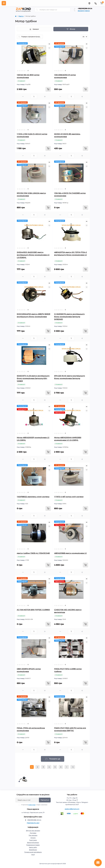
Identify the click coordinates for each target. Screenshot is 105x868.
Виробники (33, 850)
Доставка (33, 833)
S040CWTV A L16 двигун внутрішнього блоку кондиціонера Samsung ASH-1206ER (33, 378)
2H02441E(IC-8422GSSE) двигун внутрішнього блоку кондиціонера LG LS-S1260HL (33, 255)
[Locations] (89, 3)
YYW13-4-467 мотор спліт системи (69, 497)
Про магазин (33, 835)
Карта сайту (33, 847)
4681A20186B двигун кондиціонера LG (70, 553)
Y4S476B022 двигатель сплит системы (33, 497)
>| (73, 767)
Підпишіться (45, 800)
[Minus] (23, 97)
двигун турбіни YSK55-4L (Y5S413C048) (33, 553)
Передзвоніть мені (33, 823)
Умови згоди (32, 805)
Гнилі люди (33, 840)
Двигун (21, 16)
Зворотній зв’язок (33, 843)
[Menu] (4, 3)
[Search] (37, 10)
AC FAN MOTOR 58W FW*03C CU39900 (33, 610)
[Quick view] (49, 44)
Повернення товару (33, 845)
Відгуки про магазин (33, 831)
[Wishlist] (49, 48)
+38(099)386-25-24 (85, 8)
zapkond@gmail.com (72, 809)
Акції (33, 855)
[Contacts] (96, 3)
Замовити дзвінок (84, 11)
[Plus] (45, 97)
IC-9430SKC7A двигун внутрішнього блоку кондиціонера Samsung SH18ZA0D (69, 317)
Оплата (33, 838)
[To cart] (48, 89)
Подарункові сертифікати (33, 852)
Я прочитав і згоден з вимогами (34, 805)
